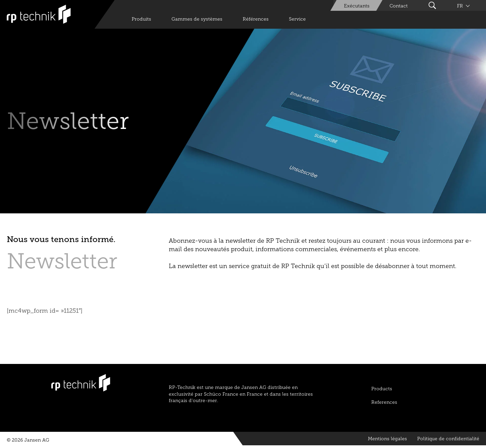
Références (256, 19)
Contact (399, 6)
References (384, 402)
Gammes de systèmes (197, 19)
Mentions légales (387, 439)
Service (297, 19)
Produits (141, 19)
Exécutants (357, 6)
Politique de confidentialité (448, 439)
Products (382, 389)
